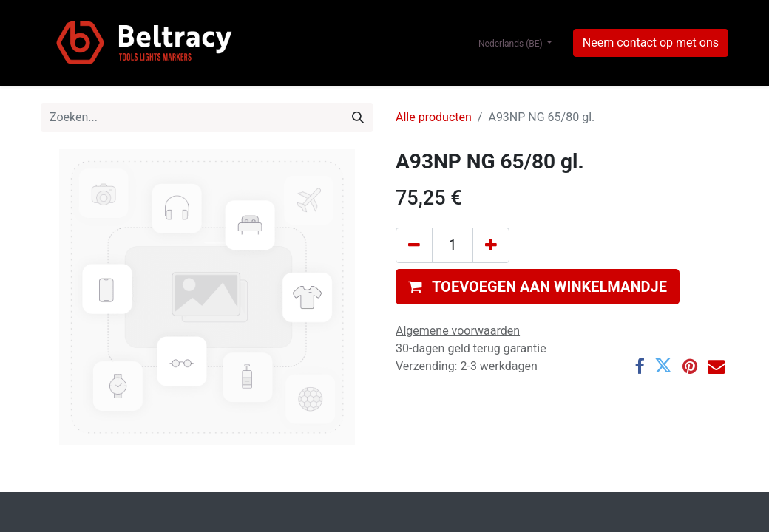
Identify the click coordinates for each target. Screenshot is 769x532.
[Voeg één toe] (491, 245)
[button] (538, 287)
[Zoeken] (358, 117)
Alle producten (434, 117)
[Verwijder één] (414, 245)
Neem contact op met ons (651, 42)
